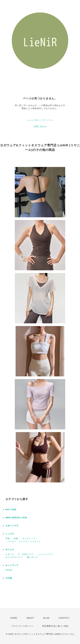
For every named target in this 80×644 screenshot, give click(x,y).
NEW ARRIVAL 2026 (16, 518)
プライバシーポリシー (22, 626)
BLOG (46, 618)
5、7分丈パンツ (26, 554)
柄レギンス (32, 557)
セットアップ (12, 565)
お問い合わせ (40, 127)
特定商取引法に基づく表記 (55, 626)
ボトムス (10, 550)
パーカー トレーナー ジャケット (23, 541)
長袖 (16, 538)
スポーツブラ (12, 526)
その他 (9, 578)
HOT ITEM (11, 510)
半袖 (8, 538)
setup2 (9, 570)
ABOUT (30, 618)
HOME (14, 618)
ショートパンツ (46, 554)
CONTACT (64, 618)
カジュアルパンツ (14, 557)
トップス (10, 534)
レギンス (10, 554)
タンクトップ (29, 538)
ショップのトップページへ (40, 120)
